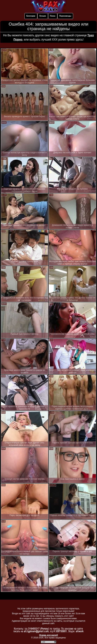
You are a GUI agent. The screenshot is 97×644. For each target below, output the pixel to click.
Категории (31, 16)
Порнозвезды (65, 16)
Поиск (53, 16)
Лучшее (43, 16)
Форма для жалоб (49, 635)
